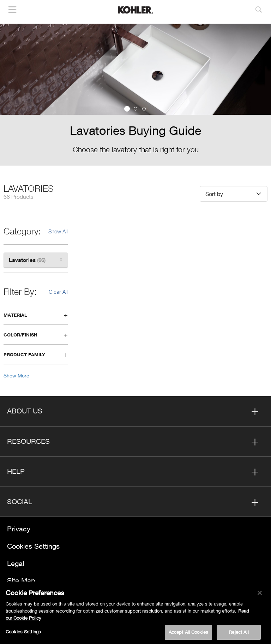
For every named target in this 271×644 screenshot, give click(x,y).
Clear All (58, 292)
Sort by (214, 194)
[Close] (260, 595)
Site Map (21, 580)
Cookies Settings (33, 546)
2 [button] (135, 109)
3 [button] (144, 109)
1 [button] (127, 109)
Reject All (239, 634)
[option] (135, 95)
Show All (58, 231)
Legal (16, 563)
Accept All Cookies (188, 634)
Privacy (19, 529)
